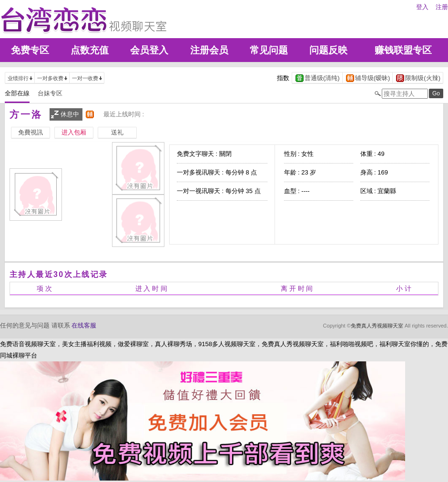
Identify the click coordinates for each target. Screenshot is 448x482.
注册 (442, 7)
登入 (422, 7)
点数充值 (90, 50)
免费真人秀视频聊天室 (377, 326)
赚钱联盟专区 (403, 50)
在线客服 (84, 325)
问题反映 (328, 50)
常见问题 (269, 50)
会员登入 (149, 50)
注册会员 (209, 50)
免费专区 (30, 50)
